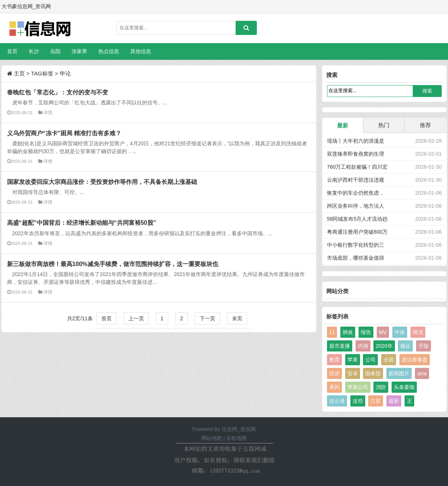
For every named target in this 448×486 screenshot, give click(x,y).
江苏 (376, 401)
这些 (358, 401)
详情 (48, 112)
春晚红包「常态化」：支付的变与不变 (58, 92)
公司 (370, 360)
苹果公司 (358, 387)
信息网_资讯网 (239, 429)
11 (332, 332)
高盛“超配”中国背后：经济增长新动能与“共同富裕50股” (82, 223)
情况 (418, 332)
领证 (405, 346)
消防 (381, 387)
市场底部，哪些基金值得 (356, 258)
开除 (424, 346)
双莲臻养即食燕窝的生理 (356, 154)
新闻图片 (399, 373)
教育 (334, 360)
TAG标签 (42, 73)
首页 (12, 51)
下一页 (207, 318)
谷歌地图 (236, 438)
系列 (334, 387)
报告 (366, 332)
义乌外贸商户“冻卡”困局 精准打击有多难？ (64, 133)
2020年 (384, 346)
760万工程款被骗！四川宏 (357, 167)
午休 (400, 332)
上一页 (136, 318)
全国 (389, 360)
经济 (334, 373)
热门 (384, 125)
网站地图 (212, 438)
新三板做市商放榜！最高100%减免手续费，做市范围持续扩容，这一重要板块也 (113, 264)
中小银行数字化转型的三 (356, 245)
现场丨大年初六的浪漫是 (356, 141)
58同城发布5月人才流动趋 (357, 219)
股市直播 (340, 346)
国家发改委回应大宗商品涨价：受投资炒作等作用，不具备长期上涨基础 (102, 182)
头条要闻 (404, 387)
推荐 (425, 125)
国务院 (373, 373)
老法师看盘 (415, 360)
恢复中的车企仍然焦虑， (356, 193)
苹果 (353, 360)
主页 (19, 73)
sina (422, 373)
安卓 (353, 373)
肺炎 (348, 332)
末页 (237, 318)
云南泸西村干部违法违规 (356, 180)
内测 (363, 346)
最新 (343, 125)
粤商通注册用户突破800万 (357, 232)
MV (383, 332)
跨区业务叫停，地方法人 (356, 206)
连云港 (337, 401)
